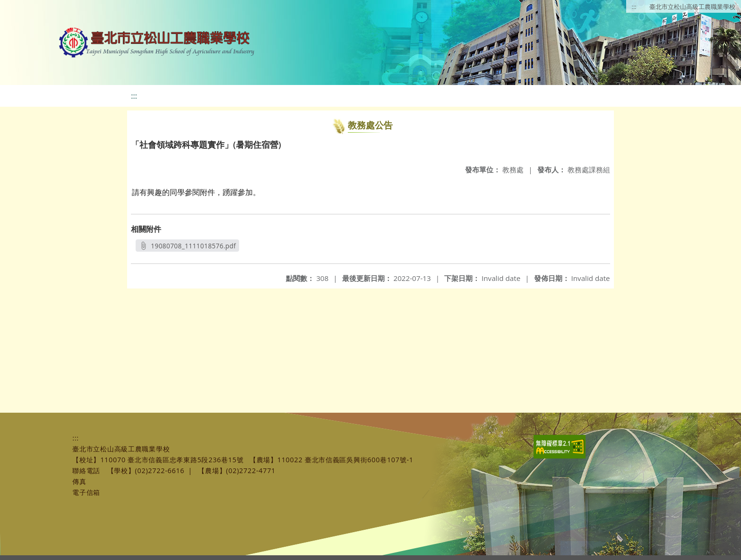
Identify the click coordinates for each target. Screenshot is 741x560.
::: (634, 7)
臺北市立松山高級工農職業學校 (692, 7)
